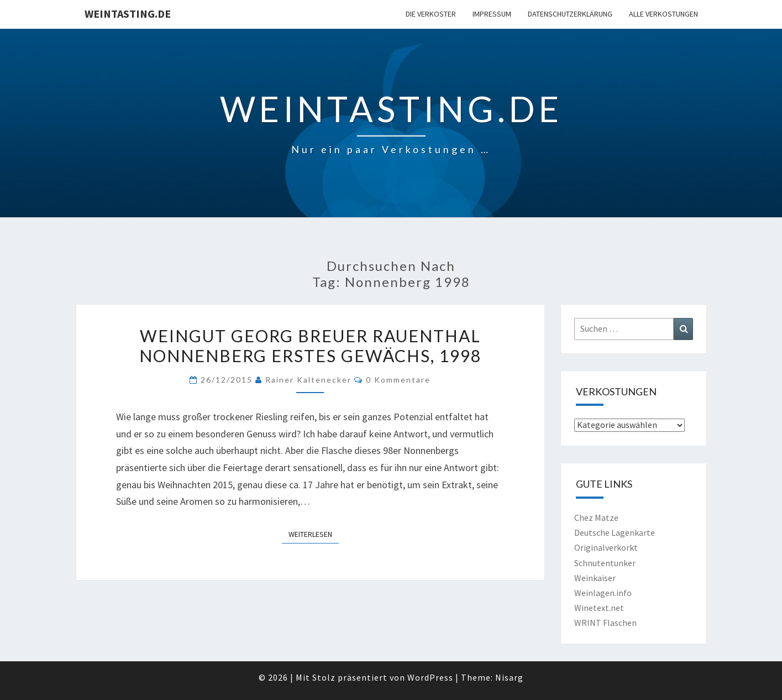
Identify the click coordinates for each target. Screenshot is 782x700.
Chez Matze (596, 518)
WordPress (430, 677)
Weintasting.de (128, 14)
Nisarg (509, 677)
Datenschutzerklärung (570, 14)
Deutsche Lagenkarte (615, 532)
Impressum (492, 14)
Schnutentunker (605, 563)
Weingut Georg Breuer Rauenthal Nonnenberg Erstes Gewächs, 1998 (310, 346)
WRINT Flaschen (605, 623)
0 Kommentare (398, 380)
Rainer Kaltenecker (308, 380)
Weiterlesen (314, 534)
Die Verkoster (431, 14)
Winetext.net (599, 608)
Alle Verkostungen (663, 14)
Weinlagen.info (603, 593)
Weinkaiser (595, 578)
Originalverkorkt (606, 547)
